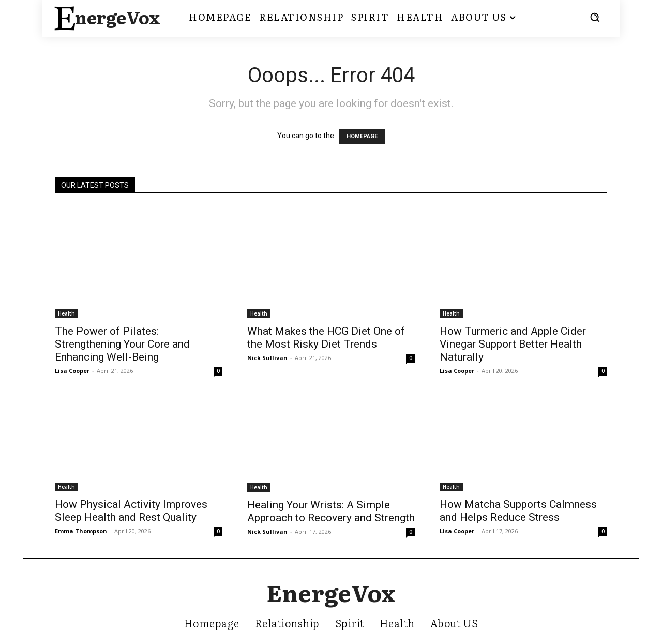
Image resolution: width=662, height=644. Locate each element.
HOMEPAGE (362, 136)
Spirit (350, 623)
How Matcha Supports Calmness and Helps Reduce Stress (518, 511)
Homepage (212, 623)
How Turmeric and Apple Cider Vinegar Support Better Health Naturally (513, 344)
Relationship (287, 623)
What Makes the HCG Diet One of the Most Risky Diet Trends (326, 338)
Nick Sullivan (267, 358)
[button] (595, 17)
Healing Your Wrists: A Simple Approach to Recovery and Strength (331, 511)
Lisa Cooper (72, 371)
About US (454, 623)
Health (66, 313)
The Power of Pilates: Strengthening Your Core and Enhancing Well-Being (122, 344)
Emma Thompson (81, 531)
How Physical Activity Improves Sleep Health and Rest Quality (131, 511)
